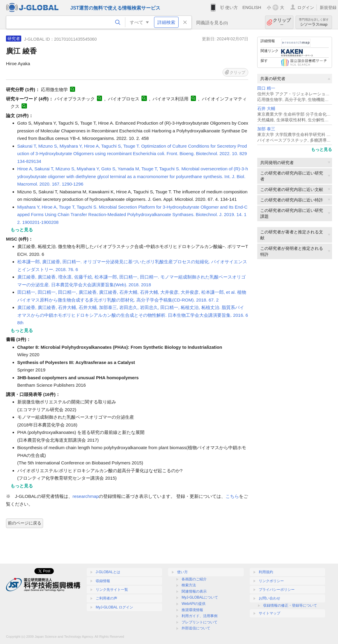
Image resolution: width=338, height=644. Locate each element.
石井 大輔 (266, 109)
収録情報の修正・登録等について (290, 605)
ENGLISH (252, 7)
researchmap (86, 496)
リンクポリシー (271, 581)
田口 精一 (266, 88)
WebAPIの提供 (194, 604)
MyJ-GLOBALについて (200, 597)
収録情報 (103, 581)
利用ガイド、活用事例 (200, 616)
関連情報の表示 (194, 591)
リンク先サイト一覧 (112, 590)
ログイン (306, 7)
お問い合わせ (270, 598)
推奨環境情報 (192, 610)
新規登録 (328, 7)
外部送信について (196, 628)
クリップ (282, 22)
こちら (232, 496)
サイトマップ (270, 613)
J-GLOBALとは (108, 572)
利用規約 (266, 572)
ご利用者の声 (106, 598)
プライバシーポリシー (277, 590)
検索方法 (189, 585)
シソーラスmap (314, 22)
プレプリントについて (200, 622)
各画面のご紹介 (194, 579)
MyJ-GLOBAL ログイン (114, 607)
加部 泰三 (266, 129)
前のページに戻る (25, 523)
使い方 (232, 7)
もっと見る (322, 149)
